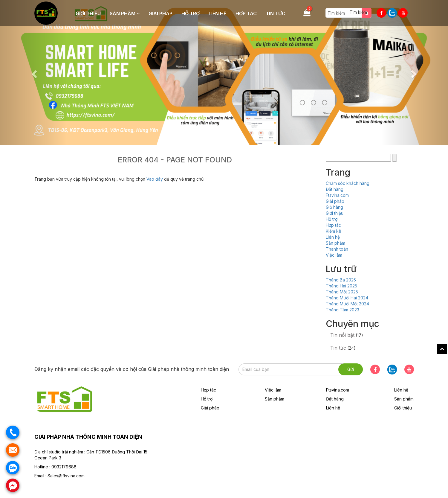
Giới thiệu (88, 13)
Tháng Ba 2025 (341, 280)
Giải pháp (160, 13)
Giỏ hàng (334, 207)
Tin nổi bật (342, 335)
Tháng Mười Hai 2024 (347, 298)
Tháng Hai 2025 (341, 286)
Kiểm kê (334, 231)
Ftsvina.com (337, 195)
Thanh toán (337, 249)
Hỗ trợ (191, 13)
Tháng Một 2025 (342, 292)
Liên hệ (218, 13)
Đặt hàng (335, 189)
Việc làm (334, 255)
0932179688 (64, 467)
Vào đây (155, 179)
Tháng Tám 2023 (343, 310)
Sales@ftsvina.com (66, 476)
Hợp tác (246, 13)
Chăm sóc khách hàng (348, 183)
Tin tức (276, 13)
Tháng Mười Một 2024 (347, 304)
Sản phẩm (125, 13)
